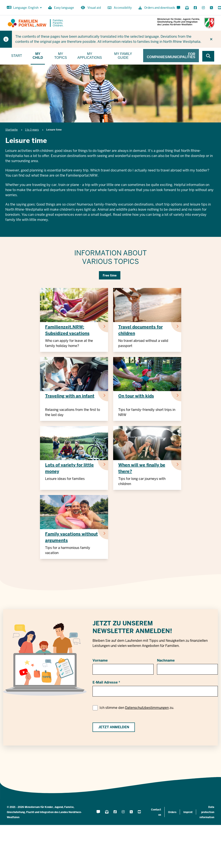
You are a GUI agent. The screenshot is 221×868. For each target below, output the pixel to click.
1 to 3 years (32, 130)
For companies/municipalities (171, 55)
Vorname (100, 660)
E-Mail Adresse (105, 682)
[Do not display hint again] (211, 39)
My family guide (123, 56)
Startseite (11, 130)
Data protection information (207, 812)
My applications (90, 56)
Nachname (166, 660)
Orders (172, 812)
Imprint (188, 812)
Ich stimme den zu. (137, 708)
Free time (110, 275)
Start (17, 56)
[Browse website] (208, 56)
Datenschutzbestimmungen (147, 708)
